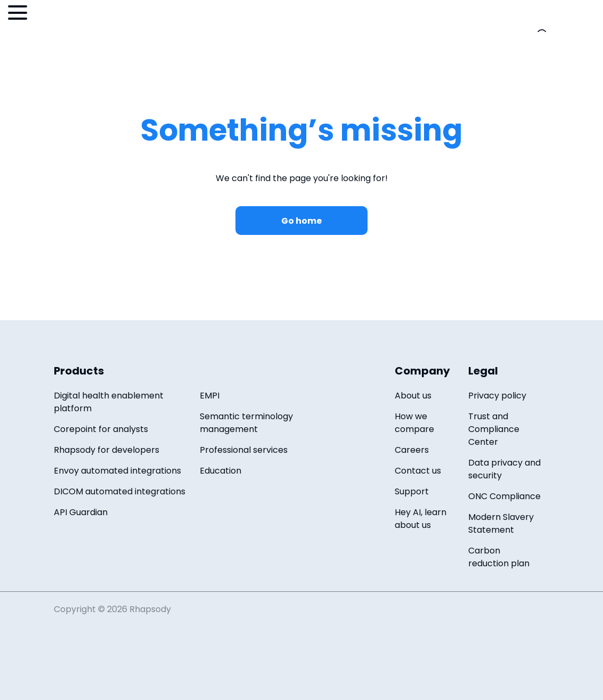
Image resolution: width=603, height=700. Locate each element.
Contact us (418, 471)
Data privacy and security (504, 469)
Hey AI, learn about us (421, 519)
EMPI (210, 396)
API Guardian (81, 512)
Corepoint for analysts (101, 429)
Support (412, 491)
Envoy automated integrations (117, 471)
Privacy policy (497, 396)
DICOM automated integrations (120, 491)
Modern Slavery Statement (501, 523)
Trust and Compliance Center (494, 429)
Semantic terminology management (246, 423)
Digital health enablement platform (109, 402)
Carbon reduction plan (499, 557)
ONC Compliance (504, 496)
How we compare (414, 423)
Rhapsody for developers (107, 450)
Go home (301, 221)
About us (413, 396)
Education (221, 471)
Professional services (244, 450)
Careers (412, 450)
